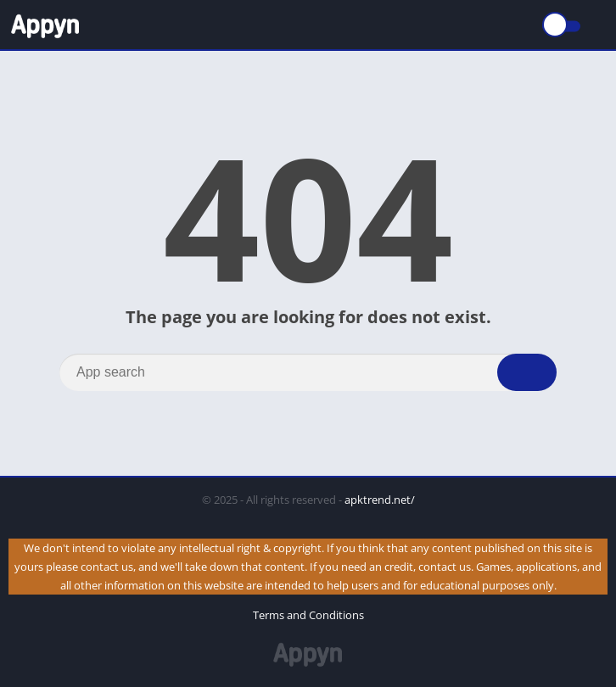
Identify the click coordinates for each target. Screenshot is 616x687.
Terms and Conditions (308, 615)
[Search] (308, 372)
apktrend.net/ (380, 500)
